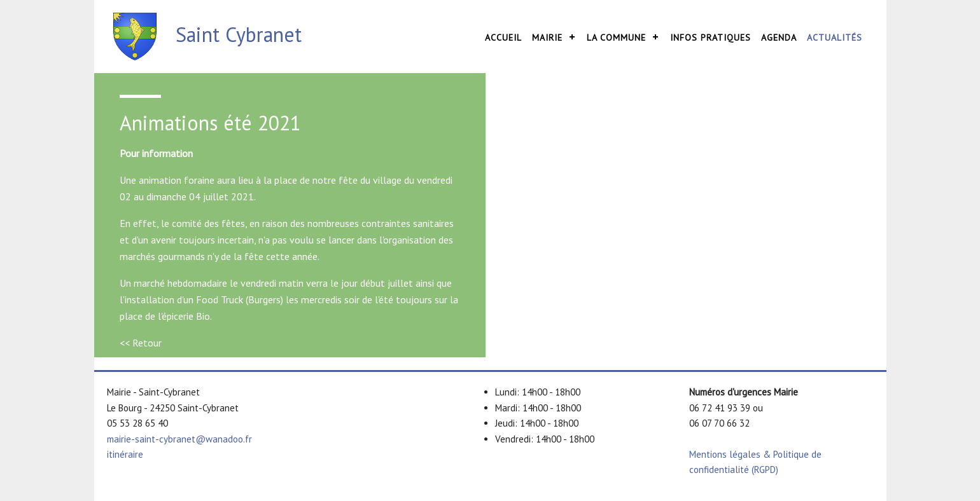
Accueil (503, 38)
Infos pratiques (710, 38)
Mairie (547, 38)
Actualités (835, 38)
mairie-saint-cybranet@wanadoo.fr (179, 439)
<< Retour (141, 343)
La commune (616, 38)
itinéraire (125, 454)
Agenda (779, 38)
